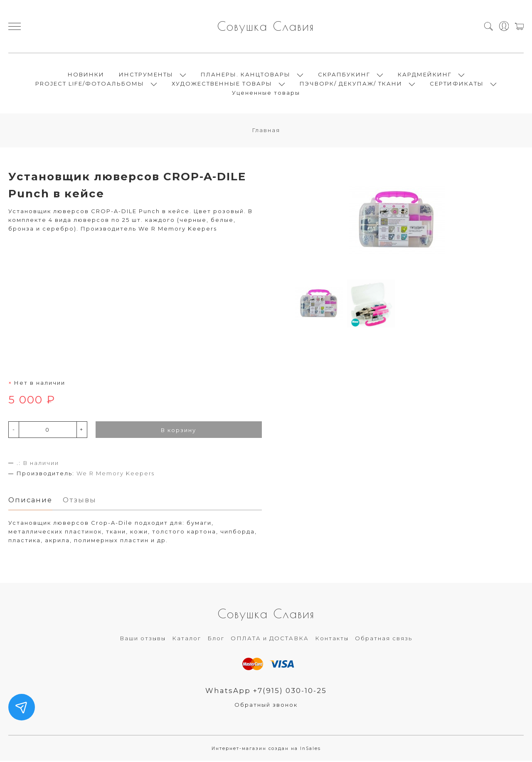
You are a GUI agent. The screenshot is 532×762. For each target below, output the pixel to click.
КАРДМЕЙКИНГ (425, 75)
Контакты (332, 639)
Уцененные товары (266, 93)
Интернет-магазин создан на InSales (266, 749)
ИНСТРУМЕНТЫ (146, 75)
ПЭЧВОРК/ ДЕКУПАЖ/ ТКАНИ (351, 84)
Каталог (187, 639)
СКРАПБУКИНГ (344, 75)
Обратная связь (384, 639)
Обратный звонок (266, 705)
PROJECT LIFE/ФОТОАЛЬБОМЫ (90, 84)
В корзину (179, 431)
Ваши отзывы (143, 639)
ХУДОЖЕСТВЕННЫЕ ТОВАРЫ (222, 84)
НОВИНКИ (86, 75)
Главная (266, 131)
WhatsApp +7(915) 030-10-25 (266, 691)
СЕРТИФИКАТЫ (457, 84)
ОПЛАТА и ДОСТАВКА (270, 639)
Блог (216, 639)
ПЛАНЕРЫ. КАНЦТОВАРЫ (246, 75)
